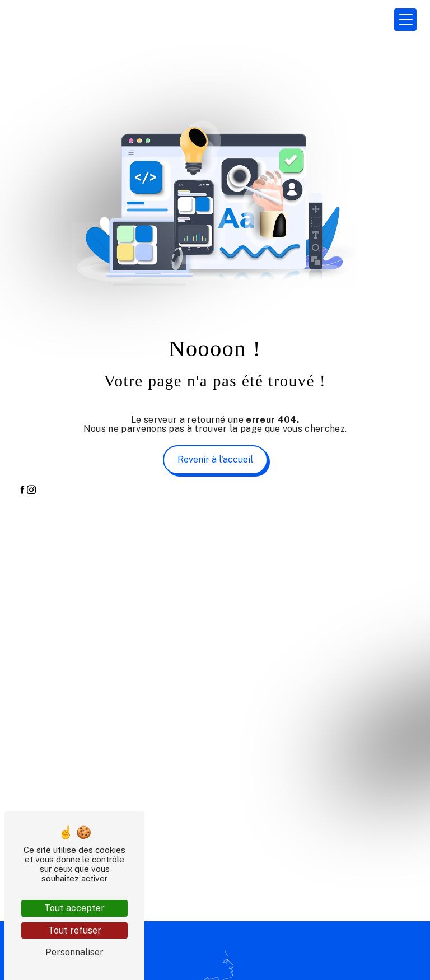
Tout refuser (75, 930)
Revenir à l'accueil (215, 459)
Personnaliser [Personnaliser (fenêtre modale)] (74, 952)
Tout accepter (74, 908)
